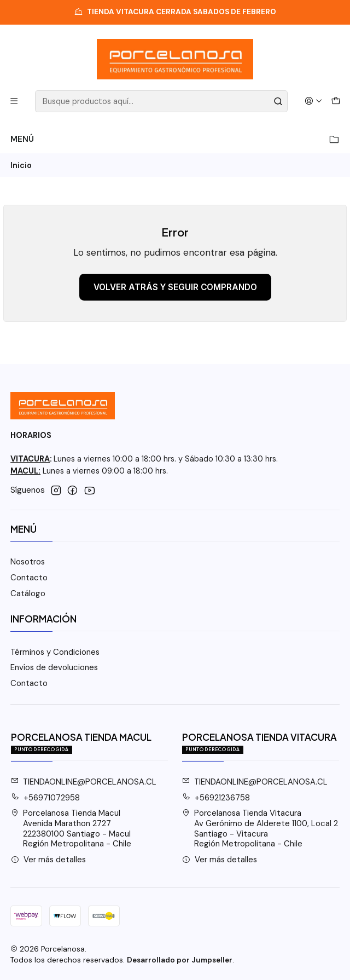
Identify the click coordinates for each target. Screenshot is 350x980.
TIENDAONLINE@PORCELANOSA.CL (84, 782)
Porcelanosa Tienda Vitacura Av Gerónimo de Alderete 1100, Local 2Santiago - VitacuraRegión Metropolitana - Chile (260, 828)
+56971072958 (46, 798)
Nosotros (28, 562)
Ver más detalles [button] (49, 860)
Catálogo (28, 593)
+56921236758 (216, 798)
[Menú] (14, 101)
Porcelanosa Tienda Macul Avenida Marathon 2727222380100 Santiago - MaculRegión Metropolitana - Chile (71, 828)
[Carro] (336, 101)
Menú (175, 139)
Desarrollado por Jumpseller (180, 960)
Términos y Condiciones (55, 652)
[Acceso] (313, 101)
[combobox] (161, 101)
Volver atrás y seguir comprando (175, 287)
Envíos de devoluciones (54, 667)
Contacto (29, 578)
